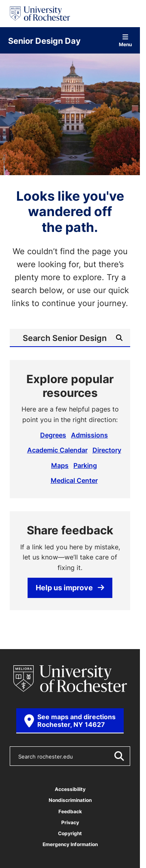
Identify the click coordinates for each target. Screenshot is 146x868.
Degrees (53, 435)
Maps (60, 465)
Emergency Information (70, 844)
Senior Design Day (44, 41)
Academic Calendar (57, 450)
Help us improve (70, 587)
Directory (107, 450)
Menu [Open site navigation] (125, 40)
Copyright (70, 833)
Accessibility (70, 789)
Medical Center (74, 480)
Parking (85, 465)
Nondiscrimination (70, 800)
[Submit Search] (119, 338)
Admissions (89, 435)
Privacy (70, 822)
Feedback (70, 811)
